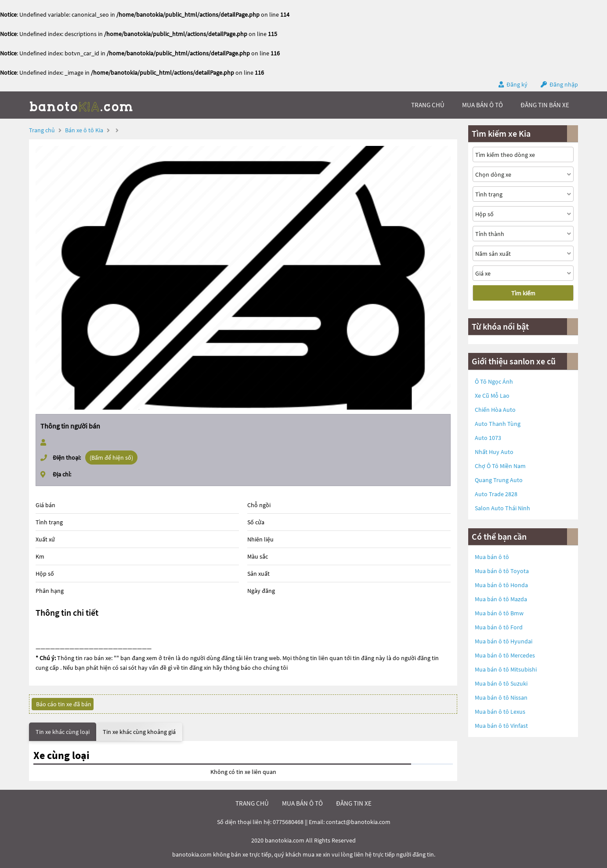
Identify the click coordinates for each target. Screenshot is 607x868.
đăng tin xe (354, 803)
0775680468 (288, 822)
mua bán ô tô (482, 105)
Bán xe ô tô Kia (84, 130)
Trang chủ (42, 130)
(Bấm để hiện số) (111, 458)
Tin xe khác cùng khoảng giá (139, 732)
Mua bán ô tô (492, 557)
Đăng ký (517, 84)
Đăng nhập (564, 84)
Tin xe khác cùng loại (63, 732)
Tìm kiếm (523, 293)
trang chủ (428, 105)
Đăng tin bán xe (545, 105)
